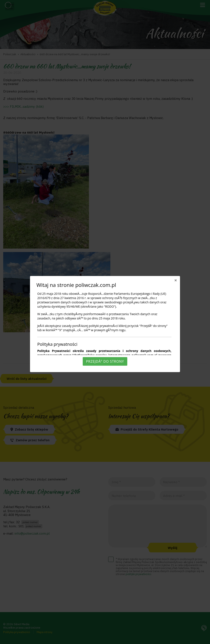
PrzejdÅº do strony (105, 361)
